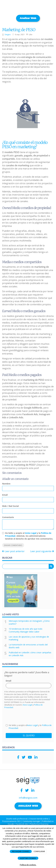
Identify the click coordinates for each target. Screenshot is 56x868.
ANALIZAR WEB (28, 806)
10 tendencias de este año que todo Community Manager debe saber (26, 630)
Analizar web (28, 18)
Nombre (6, 484)
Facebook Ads (22, 824)
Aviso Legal (31, 533)
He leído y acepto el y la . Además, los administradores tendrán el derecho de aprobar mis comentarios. (29, 536)
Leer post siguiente (42, 551)
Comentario (8, 517)
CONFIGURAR (39, 851)
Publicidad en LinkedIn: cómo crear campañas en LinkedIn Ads (30, 654)
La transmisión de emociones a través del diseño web (28, 646)
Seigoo (8, 34)
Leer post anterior (13, 551)
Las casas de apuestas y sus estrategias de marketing (29, 638)
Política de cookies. (28, 865)
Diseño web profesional (17, 819)
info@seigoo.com (28, 798)
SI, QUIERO (29, 735)
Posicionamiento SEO (11, 821)
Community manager (31, 821)
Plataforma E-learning (39, 824)
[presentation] (28, 716)
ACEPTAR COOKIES (28, 858)
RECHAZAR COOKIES (21, 851)
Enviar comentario (13, 545)
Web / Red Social (10, 506)
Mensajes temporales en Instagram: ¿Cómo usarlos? (29, 622)
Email (5, 495)
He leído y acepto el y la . (29, 727)
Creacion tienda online (39, 819)
